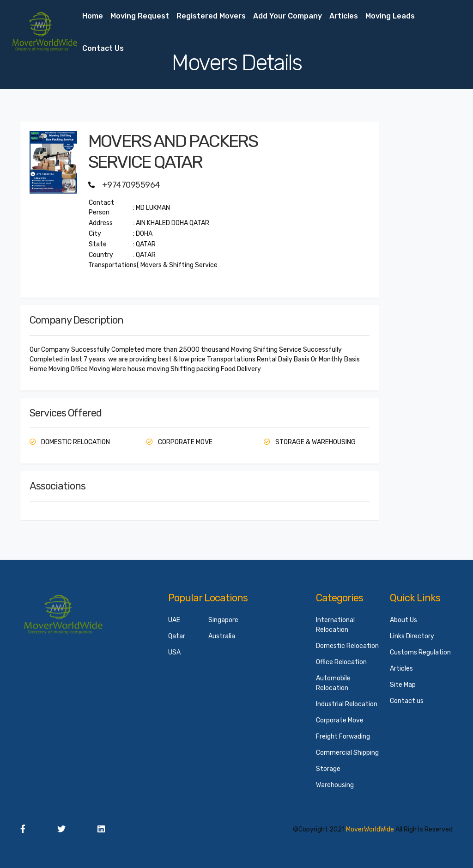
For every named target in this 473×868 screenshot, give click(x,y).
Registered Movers (211, 16)
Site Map (403, 685)
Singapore (223, 620)
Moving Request (140, 16)
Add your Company (288, 16)
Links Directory (412, 636)
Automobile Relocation (333, 683)
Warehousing (335, 785)
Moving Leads (390, 16)
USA (174, 652)
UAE (174, 620)
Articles (344, 16)
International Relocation (335, 625)
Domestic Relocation (347, 646)
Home (93, 16)
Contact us (103, 48)
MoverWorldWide (370, 829)
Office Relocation (341, 662)
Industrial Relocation (347, 704)
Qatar (177, 636)
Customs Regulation (420, 652)
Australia (222, 636)
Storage (328, 769)
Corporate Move (340, 720)
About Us (403, 620)
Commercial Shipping (347, 753)
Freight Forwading (343, 737)
